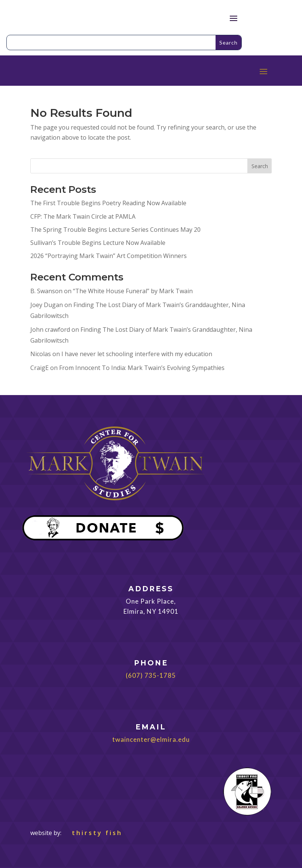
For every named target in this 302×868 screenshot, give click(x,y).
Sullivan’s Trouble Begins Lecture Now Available (98, 243)
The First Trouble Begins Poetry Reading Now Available (108, 203)
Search (260, 166)
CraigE (39, 368)
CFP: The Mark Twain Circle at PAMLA (83, 216)
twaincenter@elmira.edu (151, 739)
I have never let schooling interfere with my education (137, 354)
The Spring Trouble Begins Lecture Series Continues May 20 (115, 230)
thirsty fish (93, 833)
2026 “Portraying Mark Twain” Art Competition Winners (109, 256)
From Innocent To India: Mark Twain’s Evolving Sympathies (142, 368)
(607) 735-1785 (151, 675)
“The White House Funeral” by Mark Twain (133, 291)
